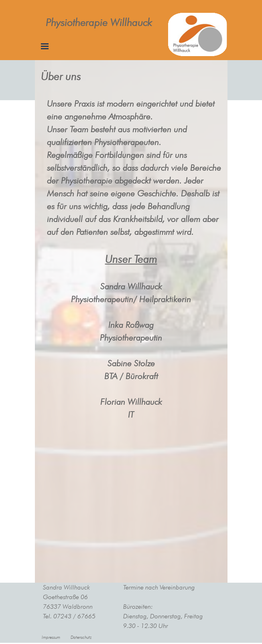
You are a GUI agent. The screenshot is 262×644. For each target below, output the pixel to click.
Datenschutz (81, 637)
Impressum (51, 637)
